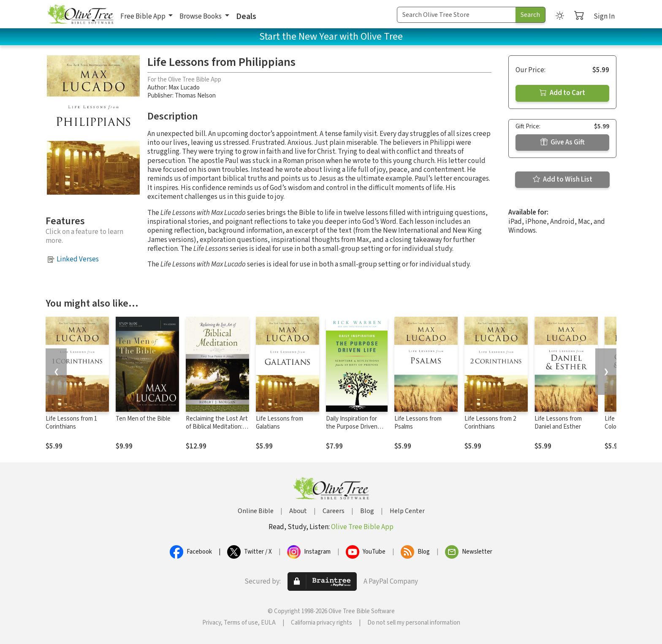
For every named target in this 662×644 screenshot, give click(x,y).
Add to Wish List (563, 179)
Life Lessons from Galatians (279, 423)
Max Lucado (184, 88)
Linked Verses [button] (78, 259)
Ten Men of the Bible (143, 419)
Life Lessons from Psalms (418, 423)
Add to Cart (562, 93)
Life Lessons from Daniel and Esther (558, 423)
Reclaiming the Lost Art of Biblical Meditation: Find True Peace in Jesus (217, 431)
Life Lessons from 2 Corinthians (490, 423)
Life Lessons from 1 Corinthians (71, 423)
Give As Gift (563, 142)
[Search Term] (456, 15)
